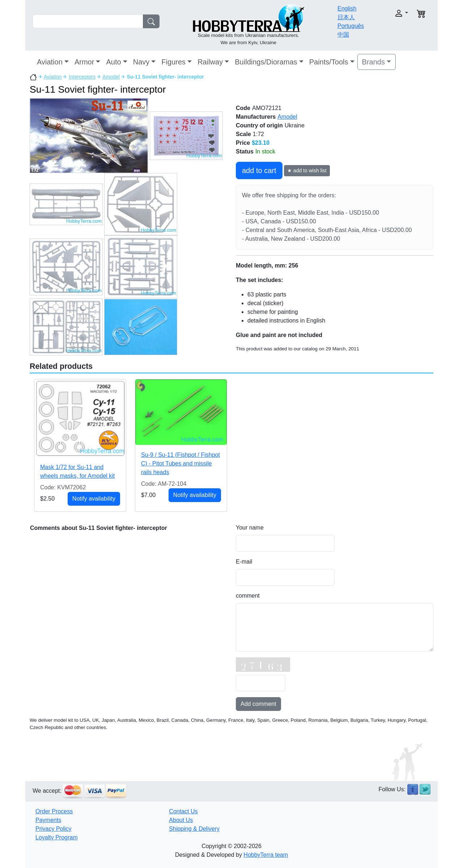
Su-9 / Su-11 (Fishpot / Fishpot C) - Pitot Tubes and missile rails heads (180, 464)
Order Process (54, 811)
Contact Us (183, 811)
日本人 (346, 17)
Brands (373, 62)
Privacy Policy (54, 829)
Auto (113, 62)
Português (351, 26)
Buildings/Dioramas (266, 62)
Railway (210, 62)
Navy (141, 62)
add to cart (259, 170)
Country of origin (259, 125)
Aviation (50, 62)
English (347, 9)
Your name (250, 528)
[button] (390, 13)
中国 (343, 35)
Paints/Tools (329, 62)
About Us (181, 820)
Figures (173, 62)
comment (248, 596)
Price (243, 143)
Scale (243, 134)
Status (245, 151)
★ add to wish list (307, 170)
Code (243, 108)
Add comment (258, 704)
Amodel (111, 77)
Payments (48, 820)
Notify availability (94, 499)
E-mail (244, 562)
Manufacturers (256, 117)
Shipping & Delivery (194, 829)
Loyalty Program (57, 837)
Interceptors (82, 77)
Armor (84, 62)
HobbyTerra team (266, 855)
